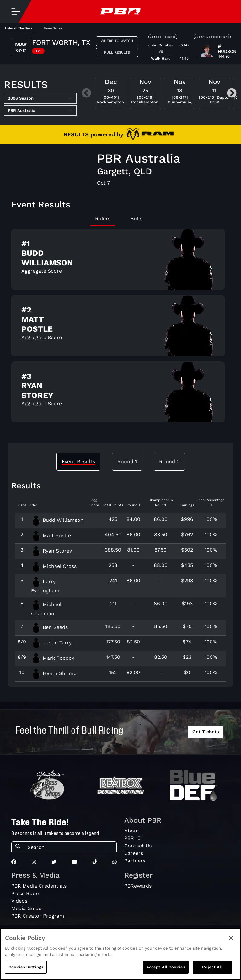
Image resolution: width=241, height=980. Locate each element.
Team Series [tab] (53, 28)
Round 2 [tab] (169, 461)
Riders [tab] (103, 219)
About (132, 831)
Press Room (26, 893)
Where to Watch (117, 41)
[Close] (231, 938)
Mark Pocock (53, 658)
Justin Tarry (51, 643)
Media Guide (26, 908)
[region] (120, 954)
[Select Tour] (40, 111)
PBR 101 (133, 838)
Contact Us (138, 846)
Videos (19, 901)
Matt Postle (51, 535)
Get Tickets (206, 732)
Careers (134, 853)
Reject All (212, 967)
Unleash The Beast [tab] (19, 28)
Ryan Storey (51, 551)
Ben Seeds (49, 627)
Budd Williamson (57, 520)
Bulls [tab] (137, 219)
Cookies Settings (26, 967)
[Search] (70, 847)
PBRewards (138, 886)
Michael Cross (54, 566)
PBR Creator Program (38, 916)
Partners (135, 861)
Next (232, 94)
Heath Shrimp (54, 673)
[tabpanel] (120, 328)
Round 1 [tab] (127, 461)
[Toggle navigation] (16, 11)
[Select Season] (40, 98)
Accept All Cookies (166, 967)
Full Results (117, 52)
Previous (86, 94)
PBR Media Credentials (39, 886)
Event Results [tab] (78, 461)
